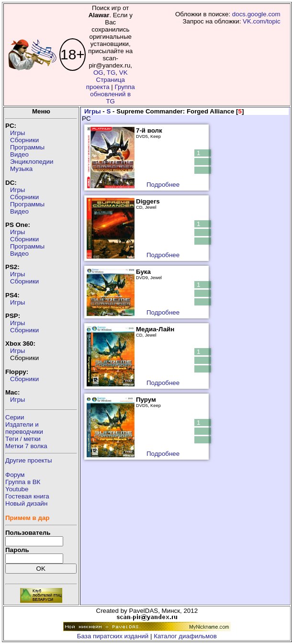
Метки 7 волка (26, 446)
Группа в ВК (23, 482)
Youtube (17, 489)
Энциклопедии (32, 162)
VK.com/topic (262, 21)
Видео (19, 154)
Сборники (24, 140)
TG (111, 73)
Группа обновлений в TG (112, 94)
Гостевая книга (27, 496)
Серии (15, 417)
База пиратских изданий (113, 636)
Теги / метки (23, 439)
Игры (17, 133)
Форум (15, 475)
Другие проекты (29, 460)
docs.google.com (256, 14)
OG (98, 73)
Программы (27, 147)
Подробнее (163, 185)
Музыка (21, 169)
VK (124, 73)
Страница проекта (106, 83)
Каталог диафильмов (185, 636)
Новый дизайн (26, 503)
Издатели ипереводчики (24, 428)
